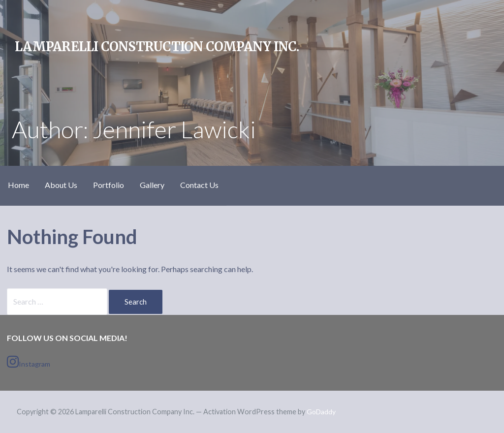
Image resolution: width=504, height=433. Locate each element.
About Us (61, 185)
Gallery (152, 185)
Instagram (29, 362)
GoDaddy (321, 412)
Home (18, 185)
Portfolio (109, 185)
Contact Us (199, 185)
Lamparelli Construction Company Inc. (157, 47)
